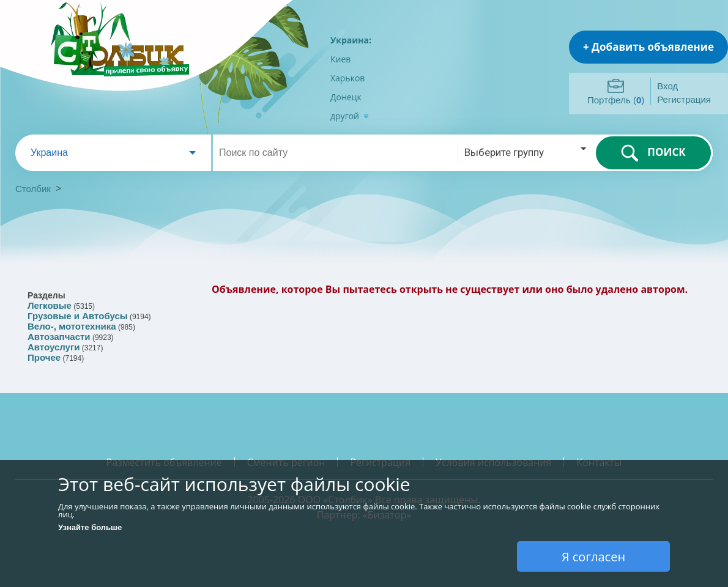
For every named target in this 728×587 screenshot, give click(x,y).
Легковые (50, 305)
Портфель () (616, 100)
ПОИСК (653, 153)
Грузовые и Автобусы (78, 316)
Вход (667, 86)
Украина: (351, 40)
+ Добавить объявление (648, 47)
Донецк (346, 97)
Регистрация (684, 99)
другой (350, 116)
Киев (340, 59)
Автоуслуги (54, 347)
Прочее (44, 357)
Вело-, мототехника (72, 326)
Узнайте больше (90, 527)
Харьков (347, 78)
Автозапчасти (59, 337)
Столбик (33, 189)
